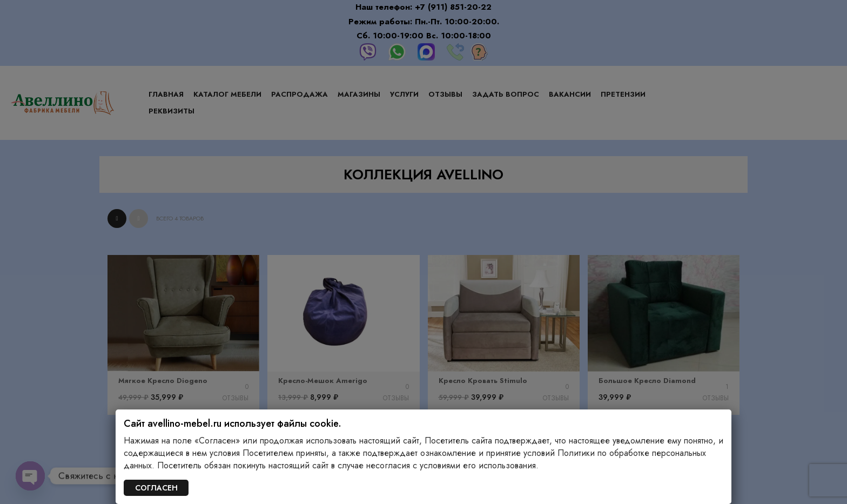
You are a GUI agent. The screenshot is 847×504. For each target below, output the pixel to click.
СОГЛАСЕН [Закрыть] (156, 488)
